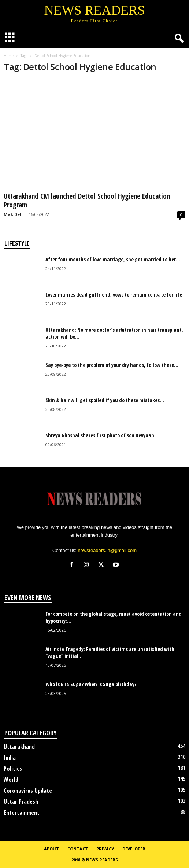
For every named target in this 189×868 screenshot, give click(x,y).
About (51, 849)
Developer (134, 849)
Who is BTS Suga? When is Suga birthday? (91, 684)
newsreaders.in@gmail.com (107, 550)
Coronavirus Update (28, 791)
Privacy (105, 849)
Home (9, 56)
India (10, 758)
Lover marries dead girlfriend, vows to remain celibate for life (114, 295)
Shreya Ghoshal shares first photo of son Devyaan (100, 435)
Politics (13, 769)
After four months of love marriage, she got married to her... (113, 259)
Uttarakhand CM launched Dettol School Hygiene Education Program (87, 201)
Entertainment (22, 813)
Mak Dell (13, 214)
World (11, 780)
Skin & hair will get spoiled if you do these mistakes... (105, 400)
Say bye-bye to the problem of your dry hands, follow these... (112, 365)
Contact (78, 849)
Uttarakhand (19, 747)
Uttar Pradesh (21, 802)
